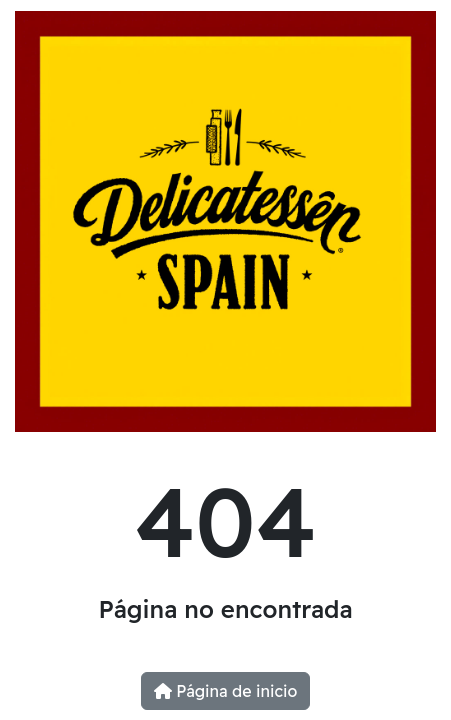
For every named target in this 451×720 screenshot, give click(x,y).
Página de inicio (226, 691)
